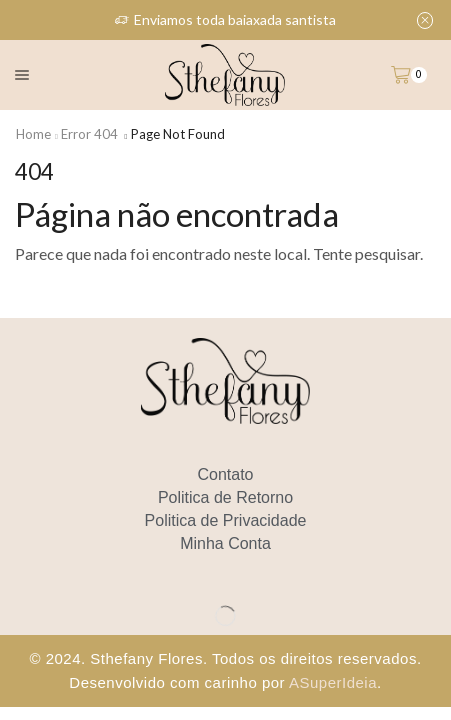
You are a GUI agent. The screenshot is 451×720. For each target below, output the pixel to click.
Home (33, 134)
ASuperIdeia (333, 682)
